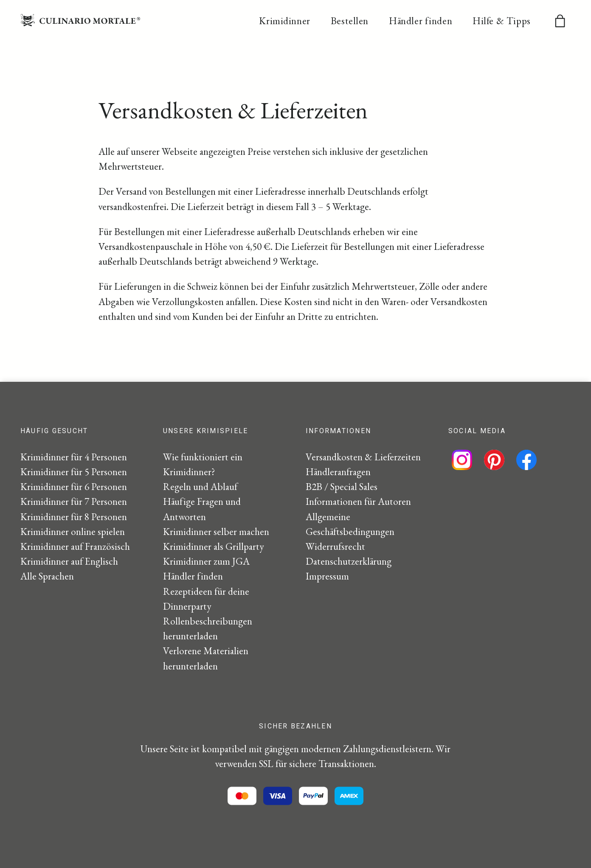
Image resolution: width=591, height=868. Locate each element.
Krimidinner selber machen (216, 532)
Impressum (327, 576)
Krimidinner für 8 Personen (74, 517)
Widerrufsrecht (335, 546)
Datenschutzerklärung (349, 561)
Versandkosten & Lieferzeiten (363, 457)
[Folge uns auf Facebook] (526, 460)
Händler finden (421, 21)
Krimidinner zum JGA (206, 561)
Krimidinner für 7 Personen (74, 501)
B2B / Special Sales (342, 487)
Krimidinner (284, 21)
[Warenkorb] (560, 21)
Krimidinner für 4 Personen (74, 457)
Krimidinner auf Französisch (75, 546)
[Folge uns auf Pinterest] (494, 460)
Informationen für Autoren (358, 501)
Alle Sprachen (47, 576)
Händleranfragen (338, 472)
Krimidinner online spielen (73, 532)
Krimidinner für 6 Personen (74, 487)
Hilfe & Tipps (502, 21)
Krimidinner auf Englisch (69, 561)
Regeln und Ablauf (200, 487)
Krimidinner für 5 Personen (74, 472)
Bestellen (350, 21)
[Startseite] (80, 23)
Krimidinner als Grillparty (214, 546)
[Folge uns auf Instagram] (462, 460)
